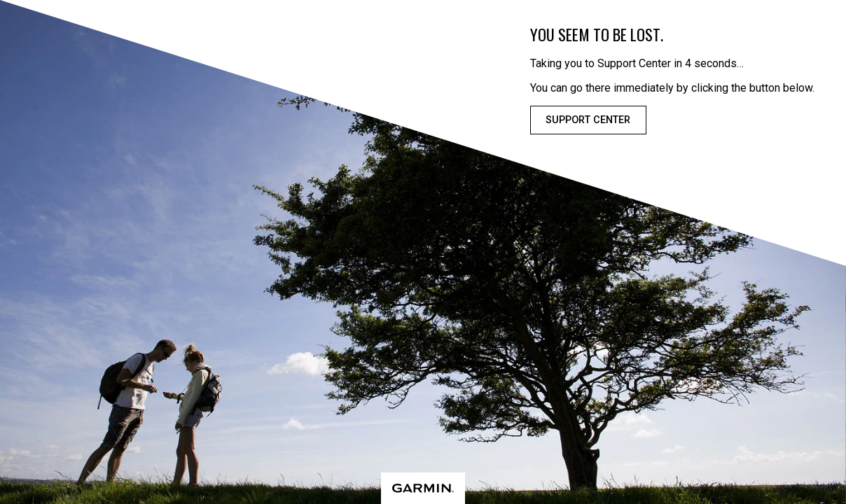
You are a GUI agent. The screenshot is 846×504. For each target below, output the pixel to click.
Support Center (588, 120)
